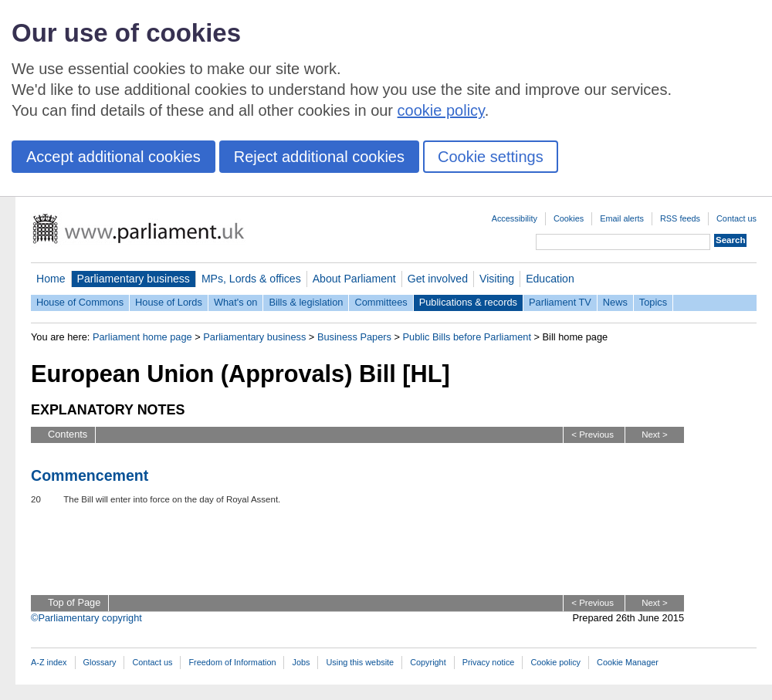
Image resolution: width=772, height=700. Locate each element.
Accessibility (515, 218)
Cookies (569, 218)
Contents (68, 434)
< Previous (593, 435)
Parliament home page (142, 337)
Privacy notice (489, 662)
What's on (236, 302)
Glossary (100, 662)
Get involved (438, 279)
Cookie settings (491, 157)
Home (51, 279)
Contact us (736, 218)
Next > (655, 435)
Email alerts (622, 218)
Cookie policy (555, 662)
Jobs (301, 662)
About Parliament (354, 279)
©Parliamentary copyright (86, 618)
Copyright (428, 662)
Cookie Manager (628, 662)
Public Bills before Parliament (467, 337)
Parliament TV (560, 302)
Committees (381, 302)
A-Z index (49, 662)
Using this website (360, 662)
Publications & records (468, 302)
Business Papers (354, 337)
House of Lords (169, 302)
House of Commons (80, 302)
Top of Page (74, 602)
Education (550, 279)
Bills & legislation (306, 302)
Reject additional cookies (319, 157)
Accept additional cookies (113, 157)
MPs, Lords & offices (251, 279)
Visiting (497, 279)
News (615, 302)
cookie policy (441, 110)
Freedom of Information (232, 662)
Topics (653, 302)
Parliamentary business (134, 279)
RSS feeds (680, 218)
